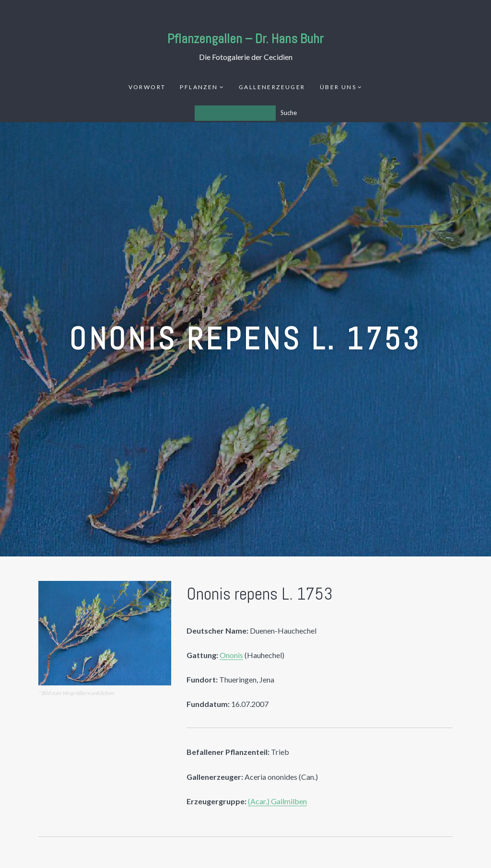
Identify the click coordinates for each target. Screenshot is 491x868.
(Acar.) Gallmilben (277, 801)
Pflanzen (199, 87)
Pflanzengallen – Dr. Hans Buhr (245, 39)
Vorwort (147, 87)
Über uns (338, 87)
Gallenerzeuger (272, 87)
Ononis (231, 655)
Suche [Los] (289, 113)
